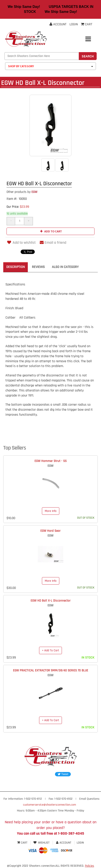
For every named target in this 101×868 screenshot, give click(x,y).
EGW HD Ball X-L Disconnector (51, 601)
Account (58, 24)
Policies (89, 866)
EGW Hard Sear (50, 531)
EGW (22, 192)
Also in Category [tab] (65, 267)
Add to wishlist (21, 243)
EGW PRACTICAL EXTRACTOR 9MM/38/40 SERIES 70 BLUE (51, 670)
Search (88, 56)
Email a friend (53, 243)
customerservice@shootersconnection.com (50, 805)
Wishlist (42, 843)
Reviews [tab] (38, 267)
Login (74, 24)
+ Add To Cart (50, 650)
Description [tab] (16, 267)
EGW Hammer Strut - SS (51, 461)
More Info (51, 511)
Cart (23, 843)
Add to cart (50, 231)
